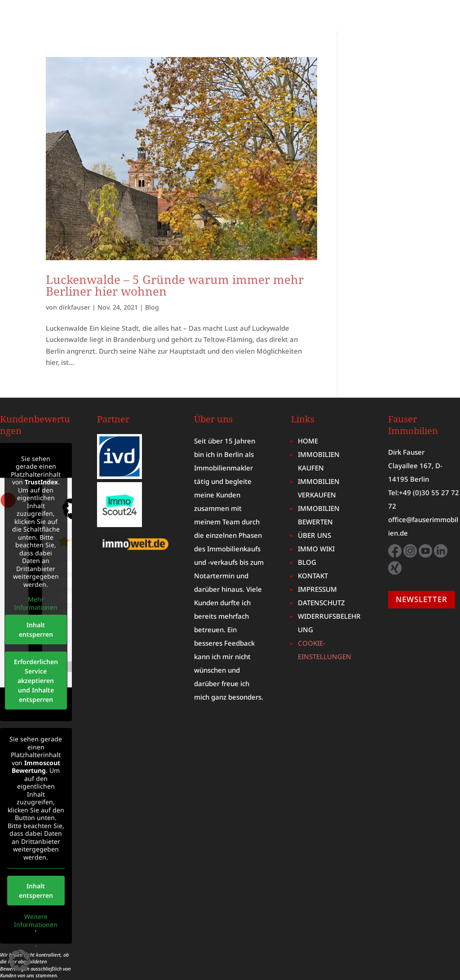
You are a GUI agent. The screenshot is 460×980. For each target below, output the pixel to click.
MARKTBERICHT (332, 41)
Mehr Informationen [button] (36, 572)
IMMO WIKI (394, 41)
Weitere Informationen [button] (36, 889)
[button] (20, 960)
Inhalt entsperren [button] (36, 599)
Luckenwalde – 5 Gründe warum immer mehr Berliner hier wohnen (175, 254)
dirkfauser (75, 276)
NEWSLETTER (422, 568)
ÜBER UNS (272, 41)
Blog (152, 276)
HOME (247, 27)
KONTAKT (430, 54)
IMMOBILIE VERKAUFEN (402, 27)
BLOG (437, 41)
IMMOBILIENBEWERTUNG (193, 41)
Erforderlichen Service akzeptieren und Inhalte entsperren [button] (36, 650)
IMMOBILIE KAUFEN (307, 27)
